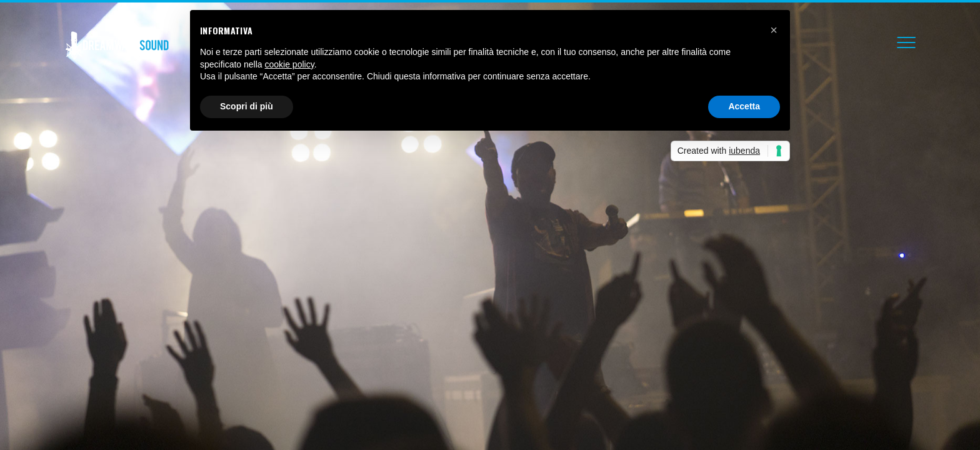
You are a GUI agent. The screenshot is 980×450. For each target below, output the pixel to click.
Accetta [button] (744, 106)
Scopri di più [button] (247, 106)
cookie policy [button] (290, 64)
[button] (774, 30)
